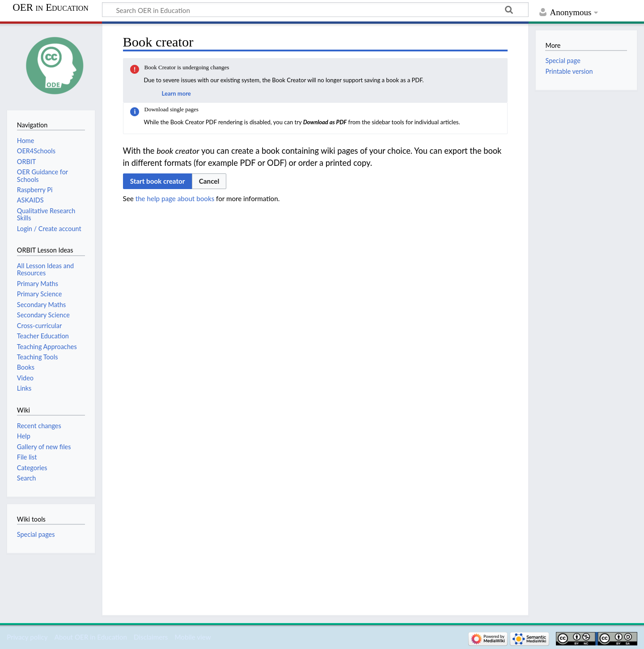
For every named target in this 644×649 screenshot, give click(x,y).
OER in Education (51, 8)
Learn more (176, 93)
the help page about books (175, 198)
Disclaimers (151, 637)
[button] (209, 181)
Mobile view (193, 637)
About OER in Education (91, 637)
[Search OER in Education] (315, 10)
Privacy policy (27, 637)
